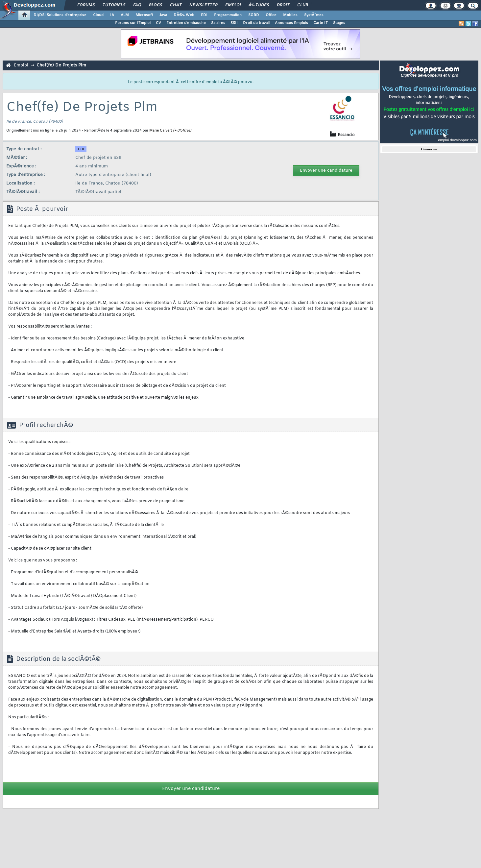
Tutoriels (114, 5)
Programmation (228, 15)
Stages (339, 23)
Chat (176, 5)
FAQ (137, 5)
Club (302, 5)
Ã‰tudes (259, 5)
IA (112, 15)
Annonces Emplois (291, 23)
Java (163, 15)
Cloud (98, 15)
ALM (125, 15)
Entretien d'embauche (186, 23)
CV (158, 23)
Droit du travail (256, 23)
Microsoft (144, 15)
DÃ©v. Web (184, 15)
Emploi (233, 5)
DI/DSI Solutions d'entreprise (60, 15)
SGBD (254, 15)
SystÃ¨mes (314, 15)
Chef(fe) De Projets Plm (61, 65)
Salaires (218, 23)
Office (271, 15)
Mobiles (290, 15)
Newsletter (203, 5)
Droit (283, 5)
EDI (204, 15)
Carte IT (321, 23)
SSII (234, 23)
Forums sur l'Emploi (133, 23)
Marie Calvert (161, 131)
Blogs (156, 5)
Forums (86, 5)
